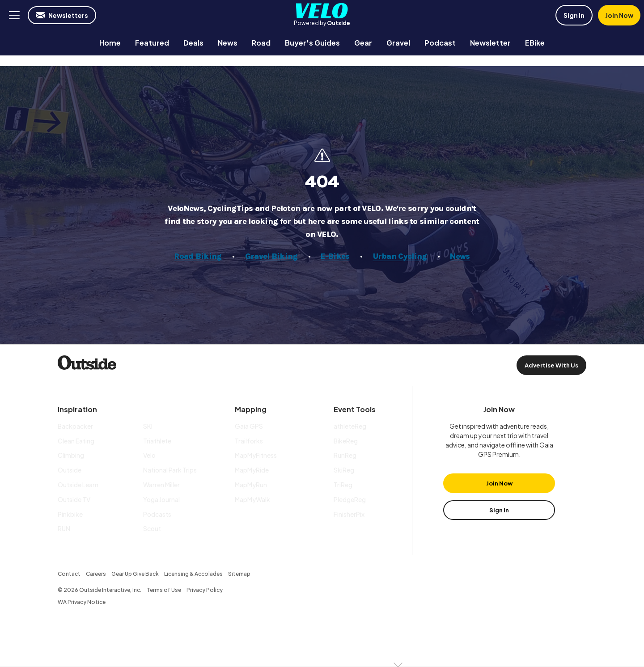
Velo (322, 11)
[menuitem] (110, 43)
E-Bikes (335, 256)
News (460, 256)
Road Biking (198, 256)
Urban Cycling (400, 256)
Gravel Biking (271, 256)
